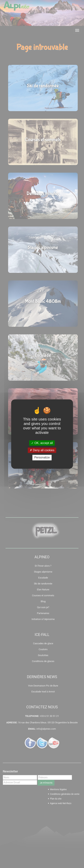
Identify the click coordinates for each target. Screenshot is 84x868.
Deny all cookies (42, 450)
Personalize (42, 458)
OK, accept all (42, 443)
